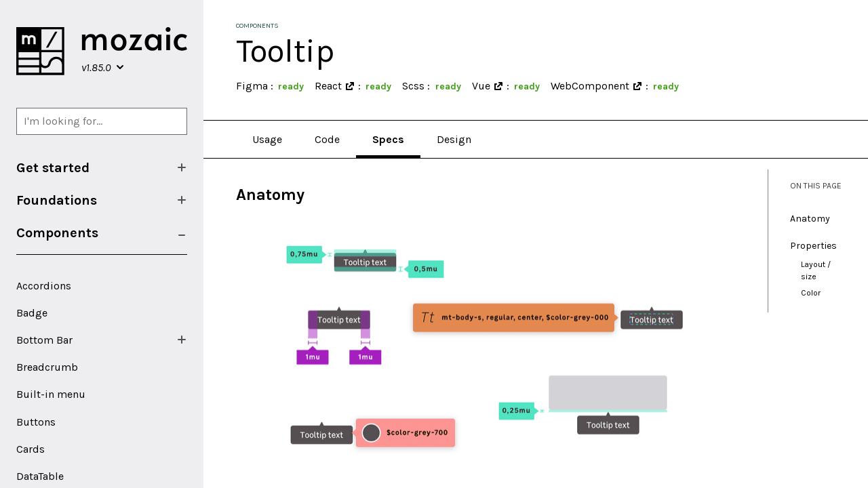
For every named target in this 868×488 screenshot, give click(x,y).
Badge (32, 313)
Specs (388, 139)
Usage (267, 139)
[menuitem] (102, 167)
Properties (813, 246)
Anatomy (810, 219)
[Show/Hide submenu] (182, 167)
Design (454, 139)
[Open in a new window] (350, 86)
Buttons (36, 422)
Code (327, 139)
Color (811, 293)
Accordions (44, 286)
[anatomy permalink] (229, 195)
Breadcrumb (47, 367)
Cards (31, 449)
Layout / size (816, 270)
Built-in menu (51, 394)
